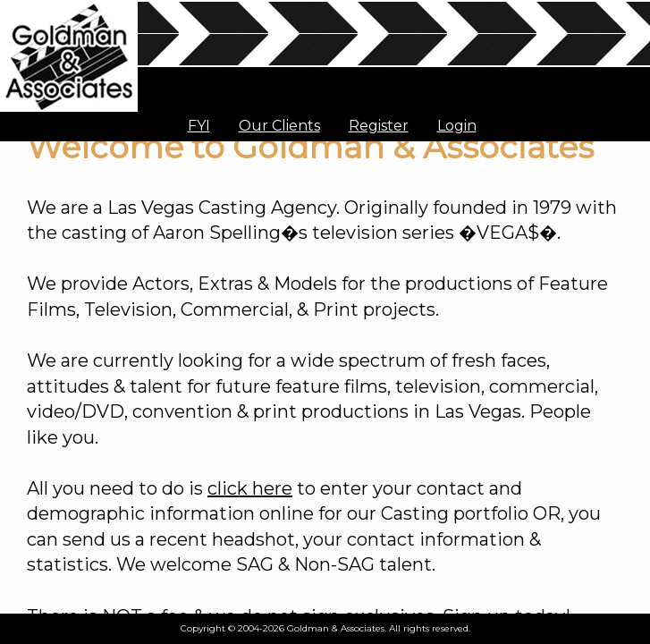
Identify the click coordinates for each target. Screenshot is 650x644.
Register (379, 126)
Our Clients (279, 126)
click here (250, 488)
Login (457, 126)
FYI (199, 126)
